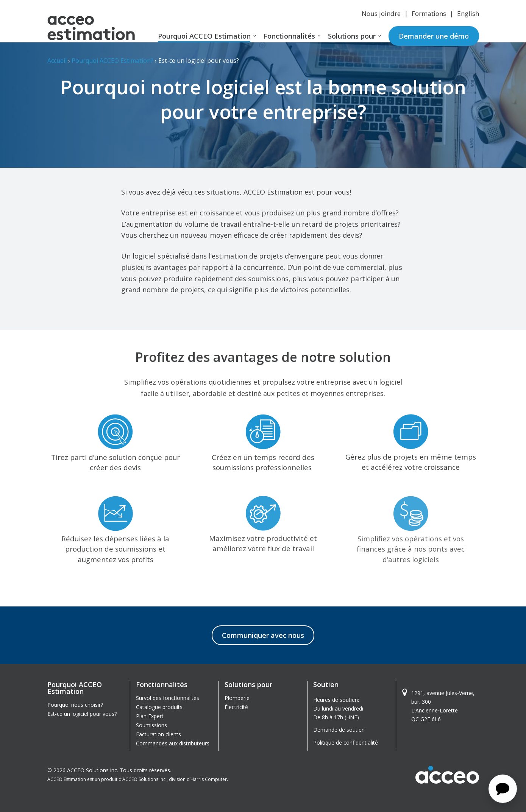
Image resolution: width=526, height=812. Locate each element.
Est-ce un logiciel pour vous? (82, 714)
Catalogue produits (159, 707)
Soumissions (151, 725)
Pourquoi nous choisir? (75, 705)
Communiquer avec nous (263, 635)
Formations (429, 13)
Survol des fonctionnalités (168, 698)
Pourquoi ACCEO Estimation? (112, 61)
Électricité (236, 707)
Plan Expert (150, 716)
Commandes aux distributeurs (173, 743)
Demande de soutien (339, 730)
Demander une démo (434, 36)
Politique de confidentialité (346, 743)
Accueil (57, 61)
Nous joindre (381, 13)
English (468, 13)
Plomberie (237, 698)
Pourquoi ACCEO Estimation (204, 36)
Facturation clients (158, 734)
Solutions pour (352, 36)
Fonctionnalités (289, 36)
